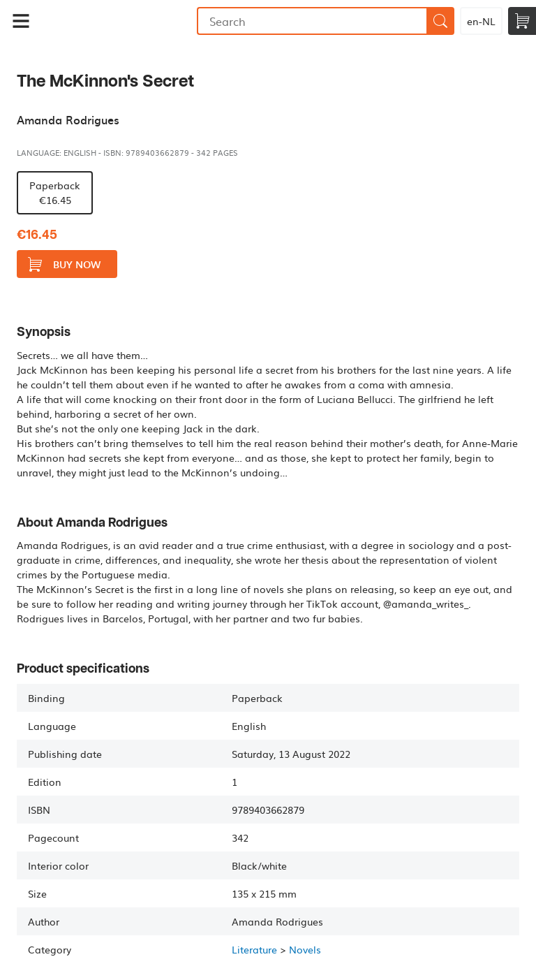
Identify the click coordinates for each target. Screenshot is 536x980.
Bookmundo (119, 21)
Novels (305, 949)
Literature (254, 949)
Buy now (64, 264)
